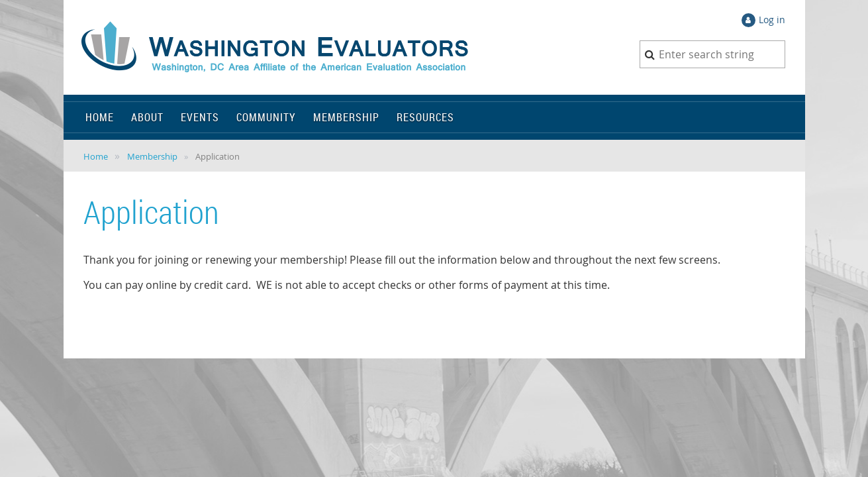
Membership (152, 156)
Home (96, 156)
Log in (772, 20)
